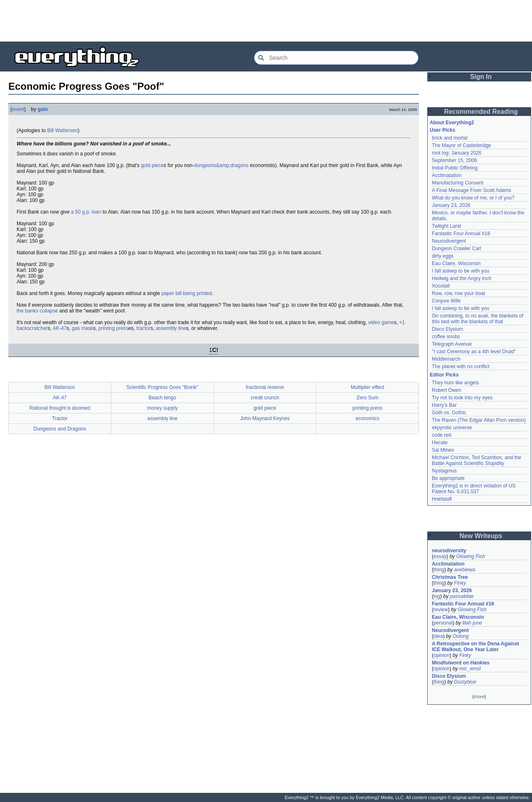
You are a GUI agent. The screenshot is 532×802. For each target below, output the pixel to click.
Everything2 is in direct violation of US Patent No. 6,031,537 (474, 489)
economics (367, 418)
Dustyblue (465, 682)
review (441, 610)
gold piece (152, 165)
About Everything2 (452, 123)
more (479, 696)
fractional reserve (265, 387)
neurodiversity (449, 551)
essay (440, 556)
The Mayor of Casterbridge (462, 145)
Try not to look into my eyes (462, 398)
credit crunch (265, 398)
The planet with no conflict (461, 367)
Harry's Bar (444, 405)
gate (43, 109)
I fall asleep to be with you (461, 271)
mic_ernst (470, 669)
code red (442, 435)
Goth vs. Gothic (449, 413)
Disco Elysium (447, 329)
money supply (163, 408)
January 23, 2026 (451, 205)
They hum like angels (455, 383)
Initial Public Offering (455, 168)
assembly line (171, 328)
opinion (442, 655)
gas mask (83, 328)
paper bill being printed (186, 293)
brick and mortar (450, 138)
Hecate (440, 443)
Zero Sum (368, 398)
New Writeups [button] (481, 536)
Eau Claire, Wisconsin (456, 263)
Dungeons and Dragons (60, 429)
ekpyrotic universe (452, 428)
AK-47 (60, 328)
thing (439, 570)
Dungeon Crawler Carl (457, 248)
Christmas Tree (450, 577)
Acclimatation (447, 175)
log (437, 596)
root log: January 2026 (457, 153)
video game (381, 322)
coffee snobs (446, 337)
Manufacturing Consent (458, 183)
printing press (113, 328)
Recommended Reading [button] (481, 112)
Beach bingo (162, 398)
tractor (143, 328)
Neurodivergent (449, 241)
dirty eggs (443, 256)
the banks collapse (37, 311)
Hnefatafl (442, 499)
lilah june (472, 623)
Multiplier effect (367, 387)
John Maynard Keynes (265, 418)
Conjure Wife (446, 301)
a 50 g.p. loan (86, 212)
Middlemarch (446, 359)
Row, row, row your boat (458, 293)
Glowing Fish (471, 556)
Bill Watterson (62, 130)
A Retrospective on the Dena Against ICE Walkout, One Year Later (475, 647)
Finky (460, 583)
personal (443, 623)
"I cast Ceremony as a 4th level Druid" (474, 352)
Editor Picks (444, 375)
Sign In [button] (481, 77)
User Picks (442, 130)
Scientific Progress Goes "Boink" (162, 387)
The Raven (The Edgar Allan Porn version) (479, 420)
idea (438, 636)
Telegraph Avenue (452, 344)
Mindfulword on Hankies (461, 663)
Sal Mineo (443, 450)
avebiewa (464, 570)
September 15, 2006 (454, 160)
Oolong (461, 636)
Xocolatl (441, 286)
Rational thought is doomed (60, 408)
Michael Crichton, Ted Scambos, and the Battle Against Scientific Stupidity (477, 460)
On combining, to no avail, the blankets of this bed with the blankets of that (478, 319)
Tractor (60, 418)
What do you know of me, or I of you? (473, 198)
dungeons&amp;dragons (221, 165)
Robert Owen (447, 390)
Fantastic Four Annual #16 (461, 234)
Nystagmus (444, 471)
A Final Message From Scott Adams (472, 190)
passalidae (462, 596)
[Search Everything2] (336, 58)
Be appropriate (448, 478)
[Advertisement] (266, 21)
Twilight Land (446, 226)
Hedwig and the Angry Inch (462, 278)
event (18, 109)
